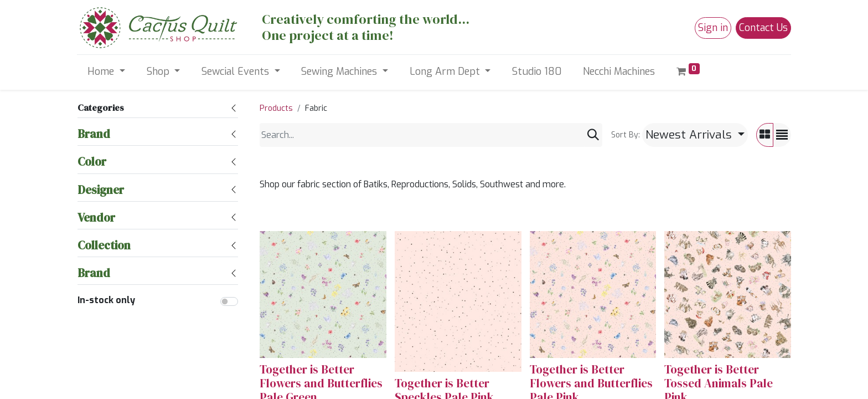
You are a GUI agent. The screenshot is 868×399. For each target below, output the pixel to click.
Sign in (713, 28)
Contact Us (763, 28)
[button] (695, 135)
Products (276, 108)
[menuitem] (537, 72)
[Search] (593, 135)
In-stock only (106, 300)
